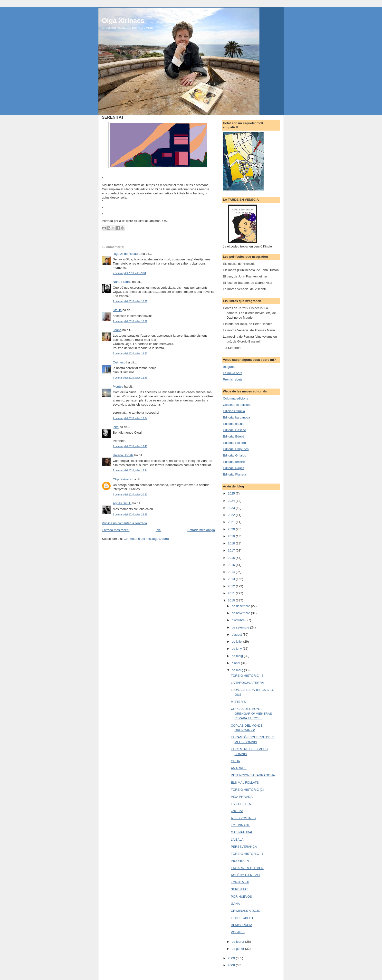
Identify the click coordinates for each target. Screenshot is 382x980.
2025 (232, 493)
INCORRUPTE (241, 861)
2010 (232, 600)
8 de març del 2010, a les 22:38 (130, 515)
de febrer (239, 942)
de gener (238, 949)
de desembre (241, 606)
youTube (237, 811)
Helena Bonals (123, 455)
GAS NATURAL (242, 832)
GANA (235, 904)
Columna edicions (235, 398)
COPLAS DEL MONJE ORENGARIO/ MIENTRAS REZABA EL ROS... (251, 714)
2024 (232, 501)
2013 (232, 579)
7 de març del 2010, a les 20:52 (130, 495)
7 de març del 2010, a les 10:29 (130, 321)
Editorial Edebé (234, 436)
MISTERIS (238, 702)
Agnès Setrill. (122, 503)
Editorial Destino (234, 430)
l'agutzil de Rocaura (127, 254)
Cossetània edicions (237, 405)
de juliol (238, 642)
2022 (232, 515)
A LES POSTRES (243, 818)
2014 (232, 572)
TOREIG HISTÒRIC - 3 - (248, 676)
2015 (232, 565)
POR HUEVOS (241, 897)
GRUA (235, 761)
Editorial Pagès (234, 468)
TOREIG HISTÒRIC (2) (247, 790)
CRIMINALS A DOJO (245, 911)
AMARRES (239, 768)
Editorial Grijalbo (234, 455)
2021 (232, 522)
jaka (116, 427)
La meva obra (233, 373)
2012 (232, 586)
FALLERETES (241, 804)
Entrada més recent (116, 530)
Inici (158, 530)
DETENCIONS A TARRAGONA (253, 775)
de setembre (241, 627)
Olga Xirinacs (123, 21)
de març (238, 670)
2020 (232, 529)
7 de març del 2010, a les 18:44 (130, 471)
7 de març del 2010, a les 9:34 (129, 273)
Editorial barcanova (236, 417)
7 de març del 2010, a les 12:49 (130, 378)
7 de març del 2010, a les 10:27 (130, 301)
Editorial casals (234, 424)
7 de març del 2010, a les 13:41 (130, 446)
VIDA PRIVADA (242, 797)
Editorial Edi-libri (234, 443)
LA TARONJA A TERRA (247, 683)
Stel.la (117, 310)
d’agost (237, 634)
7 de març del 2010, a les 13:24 (130, 418)
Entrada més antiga (201, 530)
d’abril (236, 663)
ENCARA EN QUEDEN (247, 868)
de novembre (241, 613)
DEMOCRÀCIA (241, 925)
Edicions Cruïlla (234, 411)
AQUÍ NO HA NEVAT (245, 875)
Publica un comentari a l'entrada (124, 523)
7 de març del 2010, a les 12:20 (130, 354)
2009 (232, 958)
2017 (232, 550)
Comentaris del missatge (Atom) (146, 539)
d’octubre (239, 620)
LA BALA (237, 840)
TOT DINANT (240, 825)
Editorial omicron (235, 462)
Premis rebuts (233, 379)
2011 (232, 593)
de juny (237, 649)
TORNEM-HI (240, 882)
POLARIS (238, 932)
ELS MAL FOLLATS (245, 783)
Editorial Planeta (234, 474)
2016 (232, 558)
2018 (232, 543)
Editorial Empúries (236, 449)
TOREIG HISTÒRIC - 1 (247, 854)
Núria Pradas (122, 282)
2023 (232, 508)
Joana (117, 330)
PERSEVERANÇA (244, 847)
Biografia (229, 367)
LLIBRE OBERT (242, 918)
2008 (232, 965)
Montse (118, 386)
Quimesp (119, 362)
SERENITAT (239, 889)
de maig (238, 656)
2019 (232, 536)
